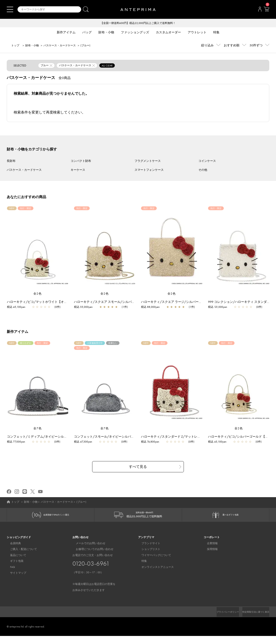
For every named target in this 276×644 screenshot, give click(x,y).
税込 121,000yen (220, 307)
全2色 (38, 294)
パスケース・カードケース (60, 46)
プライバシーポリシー (220, 620)
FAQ (9, 575)
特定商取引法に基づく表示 (253, 620)
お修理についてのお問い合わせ (91, 557)
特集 (141, 569)
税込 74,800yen (152, 446)
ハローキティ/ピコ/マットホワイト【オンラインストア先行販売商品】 (60, 302)
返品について (15, 563)
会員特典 (12, 551)
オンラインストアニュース (154, 575)
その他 (203, 170)
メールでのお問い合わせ (87, 551)
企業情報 (209, 551)
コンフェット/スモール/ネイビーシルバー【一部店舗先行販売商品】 (125, 441)
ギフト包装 (13, 569)
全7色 (38, 433)
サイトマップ (15, 581)
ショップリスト (148, 557)
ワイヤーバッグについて (153, 563)
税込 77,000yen (18, 446)
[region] (105, 249)
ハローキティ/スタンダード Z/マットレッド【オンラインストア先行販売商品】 (200, 441)
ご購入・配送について (20, 557)
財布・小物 (32, 46)
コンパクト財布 (81, 161)
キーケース (78, 170)
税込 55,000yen (86, 307)
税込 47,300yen (85, 446)
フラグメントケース (148, 161)
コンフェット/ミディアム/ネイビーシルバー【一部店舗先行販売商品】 (60, 441)
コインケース (207, 161)
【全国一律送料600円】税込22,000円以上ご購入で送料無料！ (138, 23)
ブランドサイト (148, 551)
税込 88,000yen (153, 307)
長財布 (11, 161)
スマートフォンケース (149, 170)
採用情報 (209, 557)
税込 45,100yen (18, 307)
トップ (15, 46)
